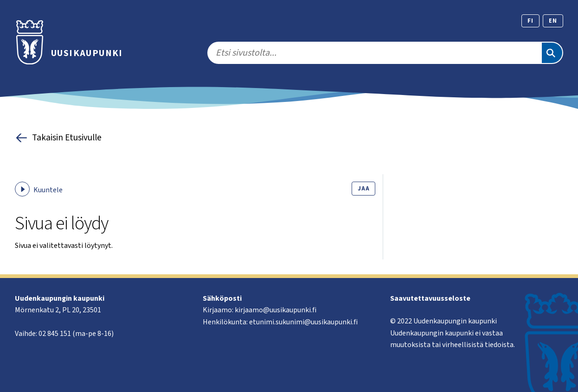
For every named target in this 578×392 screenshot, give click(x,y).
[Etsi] (552, 53)
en (553, 21)
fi (530, 21)
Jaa (363, 189)
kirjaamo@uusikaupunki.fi (276, 310)
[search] (374, 53)
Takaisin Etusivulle (58, 138)
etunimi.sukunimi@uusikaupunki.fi (303, 322)
